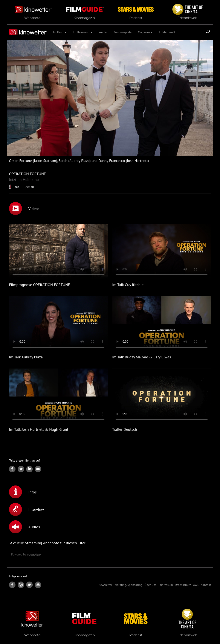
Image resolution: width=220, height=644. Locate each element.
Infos (23, 492)
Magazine (145, 32)
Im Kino (60, 32)
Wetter (103, 32)
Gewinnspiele (123, 32)
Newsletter (105, 585)
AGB (196, 585)
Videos (24, 208)
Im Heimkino (83, 32)
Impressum (166, 585)
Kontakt (206, 585)
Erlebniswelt (167, 32)
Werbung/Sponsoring (128, 585)
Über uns (150, 585)
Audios (24, 527)
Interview (26, 509)
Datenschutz (183, 585)
